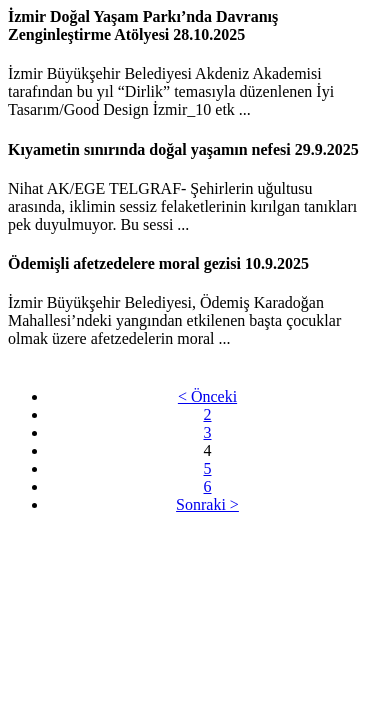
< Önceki (207, 396)
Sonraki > (207, 504)
